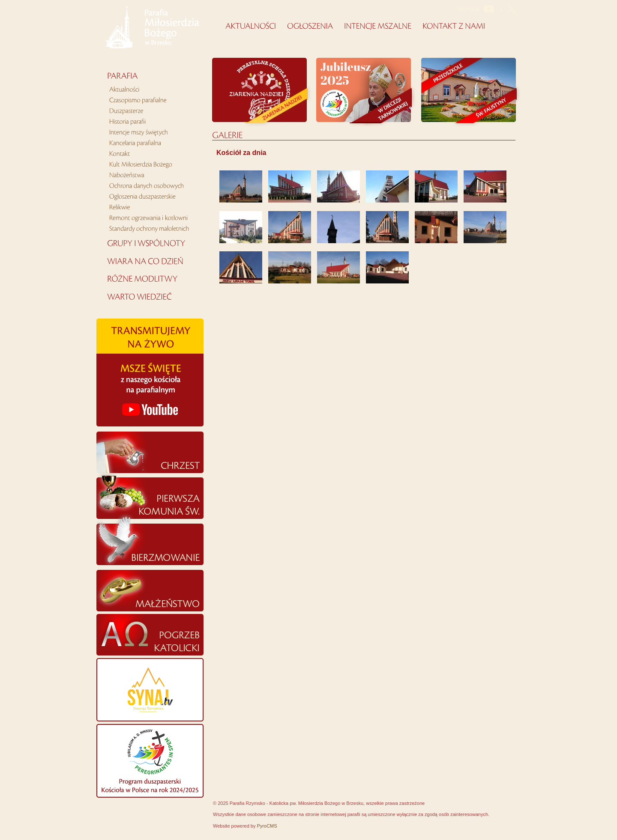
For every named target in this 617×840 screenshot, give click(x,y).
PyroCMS (267, 826)
